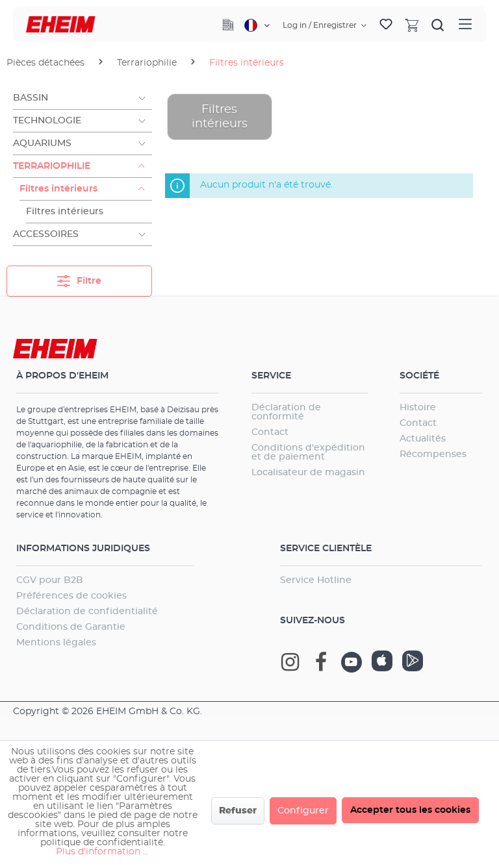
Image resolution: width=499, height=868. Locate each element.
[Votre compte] (325, 25)
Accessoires (46, 234)
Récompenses (433, 454)
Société (419, 376)
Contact (270, 432)
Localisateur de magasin (308, 473)
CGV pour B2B (50, 580)
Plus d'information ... (102, 852)
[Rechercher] (438, 25)
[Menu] (465, 24)
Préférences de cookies (71, 596)
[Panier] (412, 25)
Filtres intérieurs (58, 189)
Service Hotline (316, 580)
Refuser (238, 811)
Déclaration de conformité (286, 412)
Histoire (418, 408)
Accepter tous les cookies (410, 810)
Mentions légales (56, 643)
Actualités (423, 439)
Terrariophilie (52, 166)
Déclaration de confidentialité (87, 612)
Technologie (47, 121)
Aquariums (42, 143)
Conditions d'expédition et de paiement (308, 453)
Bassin (31, 98)
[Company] (228, 25)
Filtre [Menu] (79, 278)
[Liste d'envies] (386, 25)
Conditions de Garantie (71, 627)
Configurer (303, 811)
